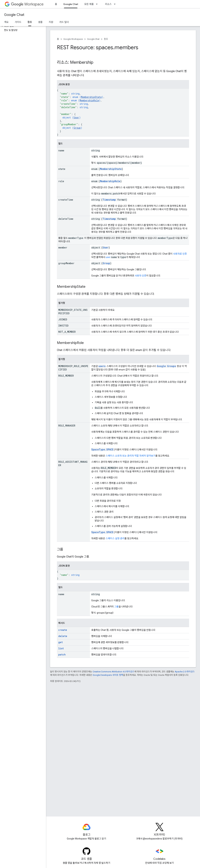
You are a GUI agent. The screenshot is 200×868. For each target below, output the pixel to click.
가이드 (18, 22)
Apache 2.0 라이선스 (185, 672)
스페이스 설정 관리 (115, 538)
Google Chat (14, 15)
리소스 (108, 4)
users (102, 366)
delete (63, 636)
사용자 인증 (141, 276)
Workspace (27, 4)
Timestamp (109, 200)
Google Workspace (73, 39)
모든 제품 (89, 4)
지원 (51, 22)
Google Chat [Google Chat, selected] (71, 4)
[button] (22, 26)
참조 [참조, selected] (30, 22)
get (61, 642)
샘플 (40, 22)
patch (62, 655)
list (61, 648)
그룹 (116, 607)
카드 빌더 (64, 22)
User (76, 117)
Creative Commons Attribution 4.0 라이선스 (114, 672)
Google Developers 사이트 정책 (108, 675)
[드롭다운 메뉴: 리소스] (116, 4)
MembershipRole (89, 100)
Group (77, 128)
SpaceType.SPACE (102, 449)
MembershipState (91, 97)
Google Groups (166, 366)
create (63, 630)
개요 (6, 22)
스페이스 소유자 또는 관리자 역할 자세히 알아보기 (131, 456)
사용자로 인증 (180, 254)
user (108, 257)
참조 (106, 39)
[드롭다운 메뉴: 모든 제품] (98, 4)
